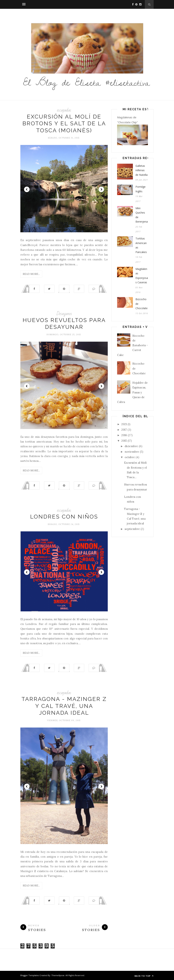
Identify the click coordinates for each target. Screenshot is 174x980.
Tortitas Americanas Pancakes (141, 245)
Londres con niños (64, 517)
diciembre (131, 446)
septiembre (132, 529)
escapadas (64, 110)
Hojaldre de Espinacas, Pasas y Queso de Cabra (132, 392)
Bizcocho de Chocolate (142, 304)
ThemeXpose (58, 975)
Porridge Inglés (141, 189)
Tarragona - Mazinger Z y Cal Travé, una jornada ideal (64, 706)
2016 (124, 435)
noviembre (132, 452)
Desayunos (64, 314)
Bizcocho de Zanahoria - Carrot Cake (132, 345)
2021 (124, 424)
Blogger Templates (30, 975)
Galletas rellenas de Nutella (142, 170)
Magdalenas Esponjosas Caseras (142, 276)
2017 (124, 430)
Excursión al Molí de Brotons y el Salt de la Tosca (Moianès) (64, 123)
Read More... (31, 274)
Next (101, 189)
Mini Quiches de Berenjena (142, 215)
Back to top (144, 976)
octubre (130, 457)
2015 (124, 441)
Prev (27, 189)
